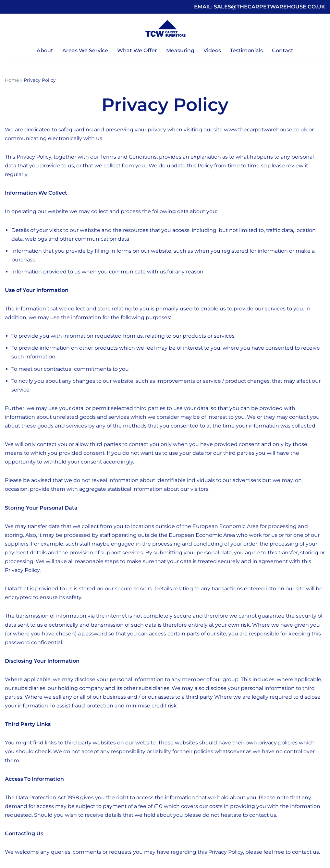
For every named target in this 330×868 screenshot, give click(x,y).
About (45, 50)
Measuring (180, 50)
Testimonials (246, 50)
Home (12, 80)
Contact (283, 50)
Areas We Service (85, 50)
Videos (212, 50)
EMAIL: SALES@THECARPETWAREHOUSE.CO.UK (260, 7)
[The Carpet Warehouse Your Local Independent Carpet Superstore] (165, 29)
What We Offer (137, 50)
